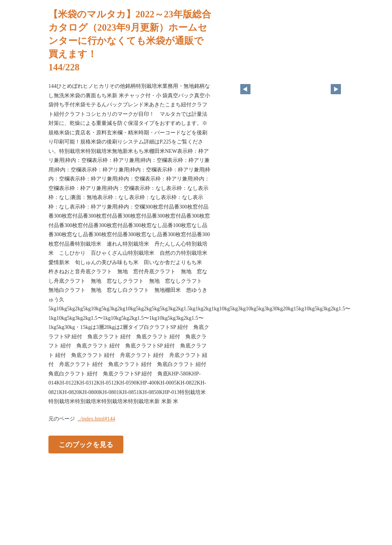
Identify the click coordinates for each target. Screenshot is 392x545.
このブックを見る (86, 444)
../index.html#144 (96, 419)
